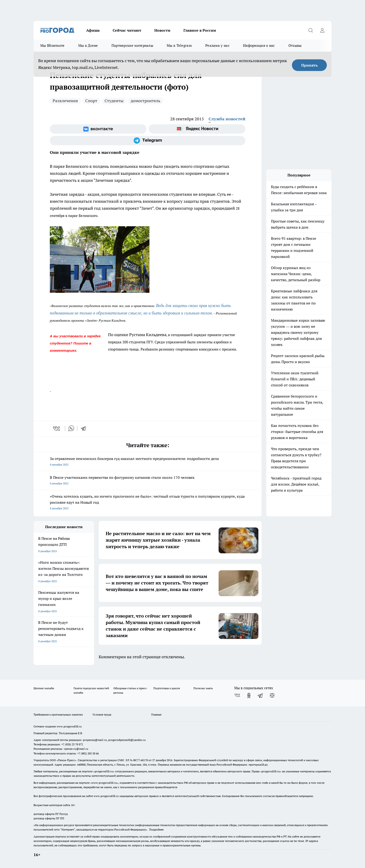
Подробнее (156, 829)
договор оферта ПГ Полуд (51, 814)
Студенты (114, 101)
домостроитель (145, 101)
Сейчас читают (127, 30)
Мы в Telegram (179, 46)
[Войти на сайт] (322, 30)
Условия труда (102, 714)
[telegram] (85, 429)
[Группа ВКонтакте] (98, 129)
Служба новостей (227, 119)
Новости (162, 30)
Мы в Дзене (88, 46)
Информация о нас (259, 46)
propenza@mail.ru (95, 740)
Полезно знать (203, 688)
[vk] (57, 429)
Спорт (91, 101)
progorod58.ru (104, 771)
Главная (156, 714)
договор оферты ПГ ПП (49, 818)
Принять (309, 65)
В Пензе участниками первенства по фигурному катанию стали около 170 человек (148, 481)
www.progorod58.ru (69, 726)
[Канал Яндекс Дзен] (272, 696)
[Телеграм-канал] (148, 141)
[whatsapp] (71, 429)
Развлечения (65, 101)
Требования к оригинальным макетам (58, 714)
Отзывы (295, 46)
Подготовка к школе (167, 688)
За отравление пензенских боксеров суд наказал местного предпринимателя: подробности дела (148, 462)
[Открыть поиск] (311, 30)
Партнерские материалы (132, 46)
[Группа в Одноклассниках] (249, 696)
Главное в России (200, 30)
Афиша (93, 30)
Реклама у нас (217, 46)
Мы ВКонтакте (52, 46)
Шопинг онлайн (44, 688)
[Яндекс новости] (197, 129)
